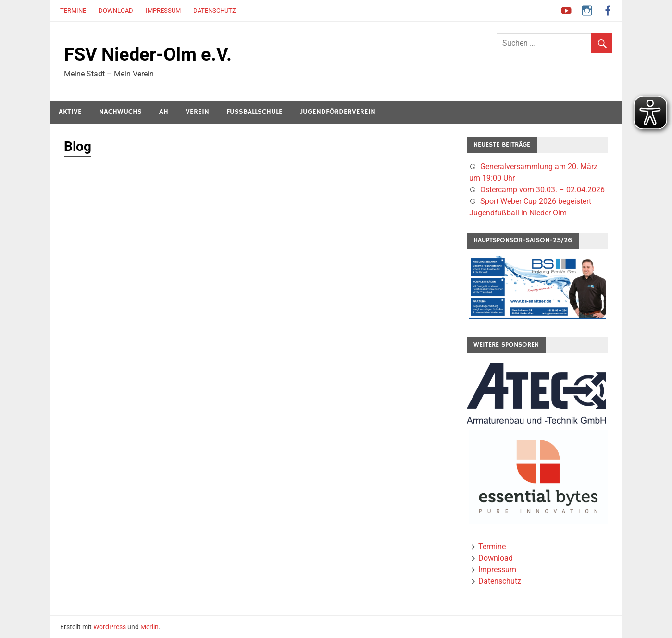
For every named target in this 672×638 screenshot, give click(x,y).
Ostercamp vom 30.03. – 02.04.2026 (542, 190)
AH (164, 112)
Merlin (149, 627)
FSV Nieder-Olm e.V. (148, 54)
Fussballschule (255, 112)
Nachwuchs (120, 112)
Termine (73, 10)
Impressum (163, 10)
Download (116, 10)
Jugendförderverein (338, 112)
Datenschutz (215, 10)
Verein (197, 112)
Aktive (70, 112)
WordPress (110, 627)
